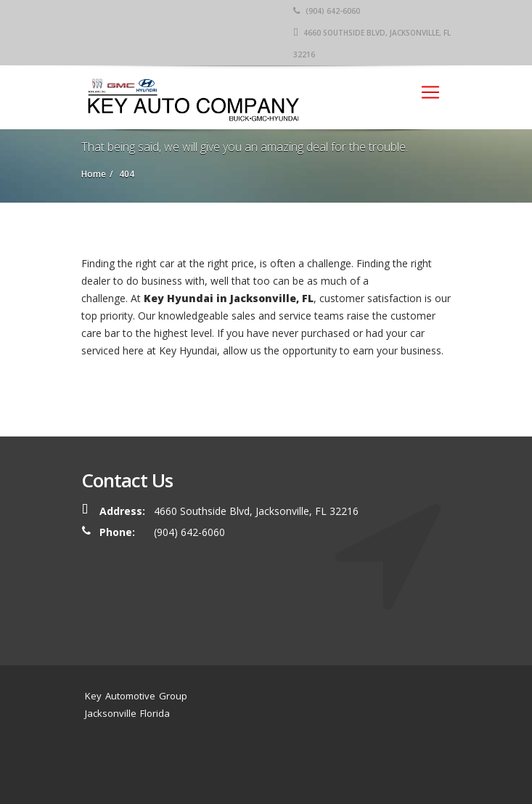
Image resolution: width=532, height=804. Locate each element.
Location (373, 748)
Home (230, 748)
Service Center (283, 748)
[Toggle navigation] (430, 92)
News (334, 748)
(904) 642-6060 (327, 11)
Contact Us (244, 766)
